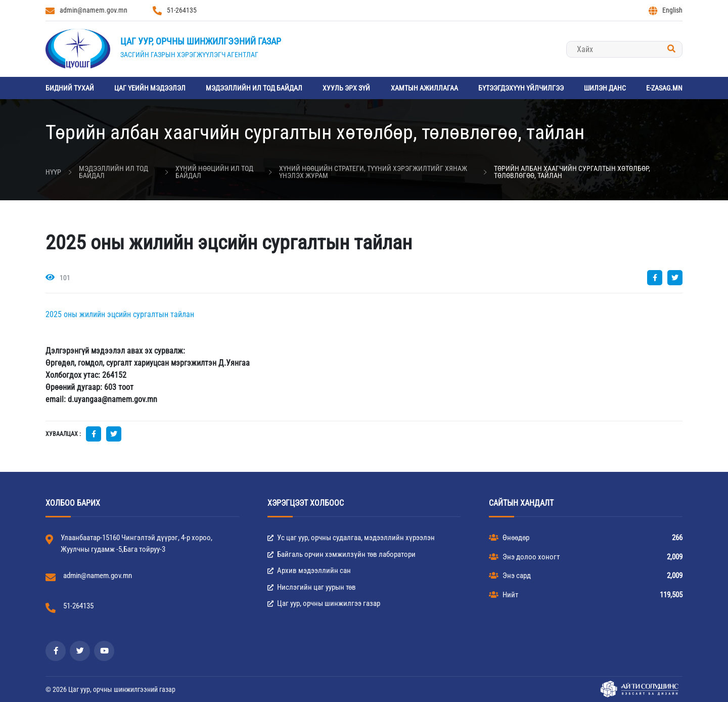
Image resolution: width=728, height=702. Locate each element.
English (666, 11)
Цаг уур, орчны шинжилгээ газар (324, 603)
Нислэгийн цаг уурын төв (312, 587)
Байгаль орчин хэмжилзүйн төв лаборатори (342, 554)
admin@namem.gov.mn (86, 11)
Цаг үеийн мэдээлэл (150, 88)
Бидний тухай (70, 88)
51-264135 (175, 11)
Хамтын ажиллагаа (424, 88)
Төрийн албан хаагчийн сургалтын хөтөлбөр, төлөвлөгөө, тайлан (572, 172)
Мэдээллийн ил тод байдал (254, 88)
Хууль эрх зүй (346, 88)
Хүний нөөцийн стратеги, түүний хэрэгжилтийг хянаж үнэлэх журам (373, 172)
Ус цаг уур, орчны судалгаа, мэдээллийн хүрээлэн (351, 538)
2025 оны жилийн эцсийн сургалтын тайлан (120, 314)
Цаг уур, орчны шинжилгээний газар (201, 41)
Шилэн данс (605, 88)
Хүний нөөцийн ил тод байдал (214, 172)
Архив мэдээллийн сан (309, 571)
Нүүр (53, 172)
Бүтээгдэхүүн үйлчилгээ (521, 88)
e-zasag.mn (664, 88)
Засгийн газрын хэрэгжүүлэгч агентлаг (189, 55)
